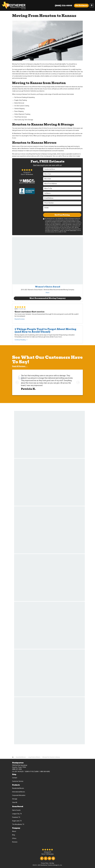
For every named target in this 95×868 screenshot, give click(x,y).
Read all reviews (20, 319)
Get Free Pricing (62, 215)
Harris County (16, 810)
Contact (15, 778)
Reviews (15, 842)
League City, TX (17, 814)
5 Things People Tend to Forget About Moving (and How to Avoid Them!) (45, 330)
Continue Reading (21, 340)
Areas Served (18, 807)
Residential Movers (18, 788)
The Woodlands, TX (18, 824)
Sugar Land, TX (17, 821)
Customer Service (18, 781)
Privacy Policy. (73, 230)
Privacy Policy (45, 863)
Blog (14, 835)
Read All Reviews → (20, 366)
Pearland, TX (16, 817)
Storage (15, 799)
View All (15, 802)
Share (47, 293)
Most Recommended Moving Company (48, 298)
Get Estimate (81, 5)
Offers (14, 838)
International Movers (19, 792)
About (14, 831)
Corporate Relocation (19, 795)
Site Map (52, 863)
